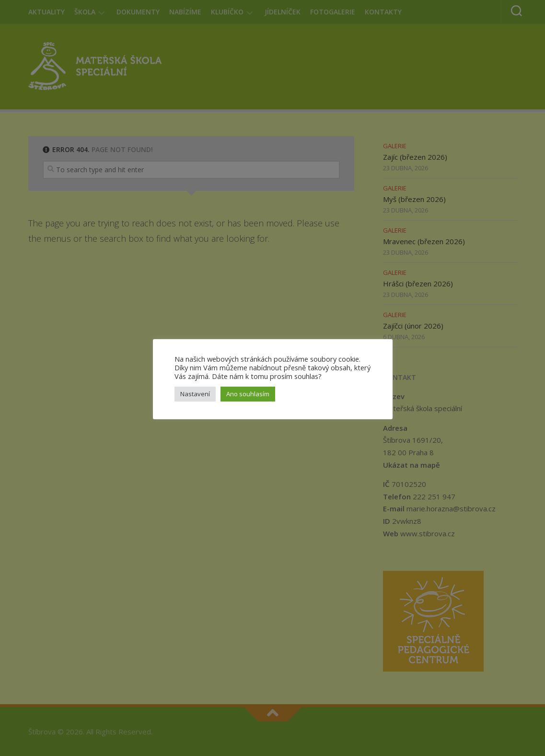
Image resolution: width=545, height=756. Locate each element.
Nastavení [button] (195, 394)
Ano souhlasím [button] (248, 394)
